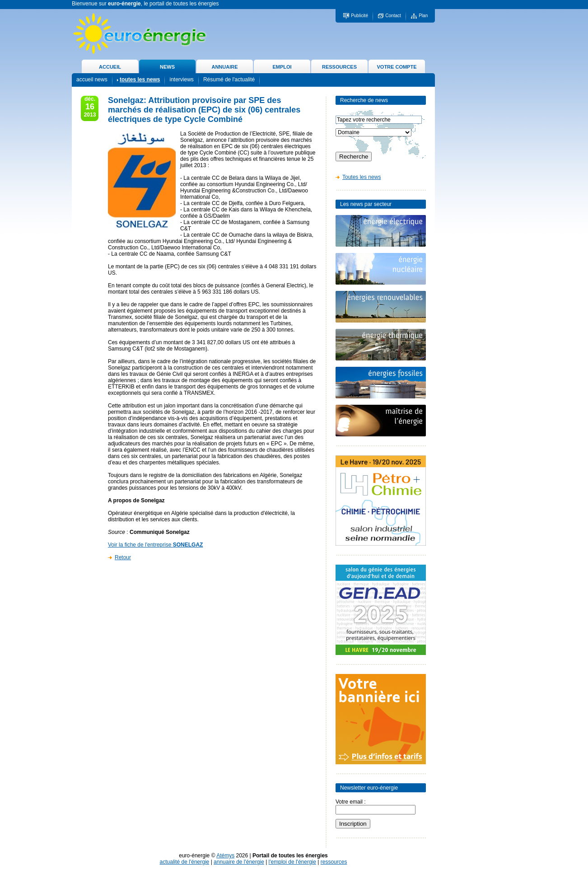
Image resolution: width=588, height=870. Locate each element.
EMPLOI (282, 67)
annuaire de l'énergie (239, 862)
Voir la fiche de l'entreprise (155, 545)
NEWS (167, 67)
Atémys (225, 856)
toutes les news (140, 80)
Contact (393, 16)
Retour (123, 557)
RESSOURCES (339, 67)
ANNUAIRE (224, 67)
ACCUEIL (110, 67)
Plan (423, 16)
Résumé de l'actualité (229, 80)
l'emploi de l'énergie (292, 862)
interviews (181, 80)
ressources (334, 862)
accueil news (92, 80)
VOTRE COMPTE (397, 67)
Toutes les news (362, 177)
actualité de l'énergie (185, 862)
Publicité (359, 16)
